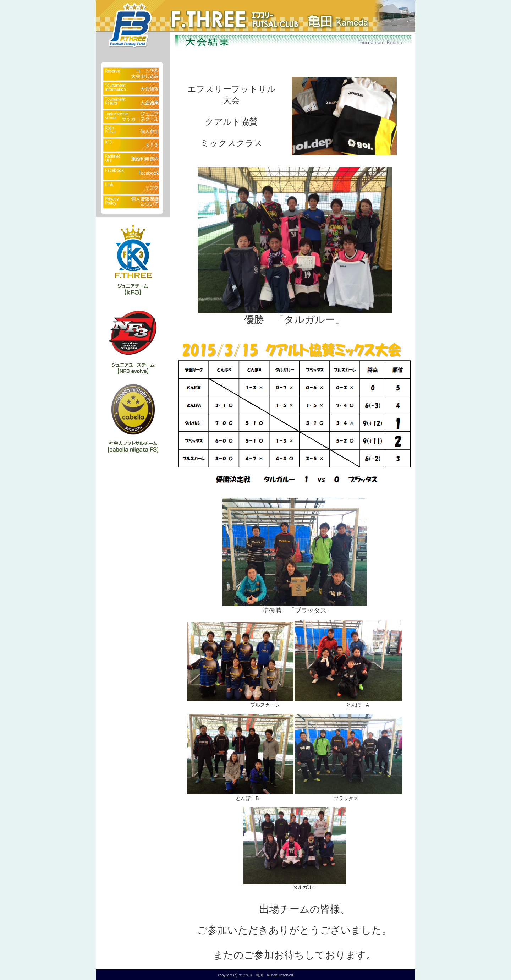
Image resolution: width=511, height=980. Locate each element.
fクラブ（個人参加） (133, 131)
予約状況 (133, 69)
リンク (133, 188)
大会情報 (133, 89)
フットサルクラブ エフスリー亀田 (202, 14)
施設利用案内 (133, 160)
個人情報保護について (133, 206)
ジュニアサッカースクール (133, 117)
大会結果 (133, 103)
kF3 (133, 146)
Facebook (133, 174)
